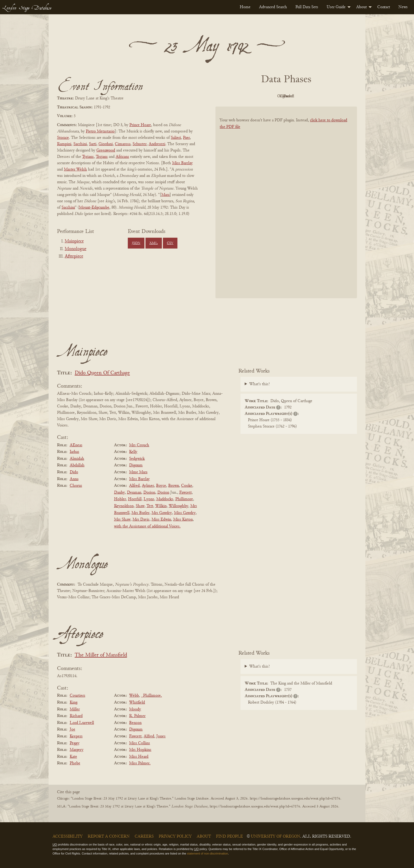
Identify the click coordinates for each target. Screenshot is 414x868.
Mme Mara (138, 472)
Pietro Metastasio (100, 131)
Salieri (176, 138)
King (74, 702)
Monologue (76, 249)
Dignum (136, 465)
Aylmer (148, 486)
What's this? (260, 384)
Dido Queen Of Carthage (102, 373)
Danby (119, 493)
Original (270, 96)
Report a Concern (109, 837)
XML (154, 243)
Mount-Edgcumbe (94, 208)
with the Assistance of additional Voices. (147, 526)
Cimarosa (123, 144)
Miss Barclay (182, 163)
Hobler (120, 499)
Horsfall (135, 499)
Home (245, 7)
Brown (174, 486)
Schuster (140, 144)
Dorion (149, 493)
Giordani (106, 144)
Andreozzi (157, 144)
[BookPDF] (286, 209)
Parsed (328, 96)
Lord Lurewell (82, 723)
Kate (73, 757)
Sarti (93, 144)
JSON (136, 243)
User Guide (336, 7)
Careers (144, 837)
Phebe (75, 763)
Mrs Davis (141, 520)
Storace (63, 138)
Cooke (187, 486)
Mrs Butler (140, 513)
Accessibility (68, 837)
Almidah (77, 459)
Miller (75, 709)
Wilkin (161, 506)
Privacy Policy (175, 837)
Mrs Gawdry (162, 513)
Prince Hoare (140, 125)
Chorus (76, 486)
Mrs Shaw (122, 520)
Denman (134, 493)
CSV (170, 243)
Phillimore (184, 499)
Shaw (140, 506)
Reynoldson (124, 506)
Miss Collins (140, 743)
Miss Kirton (183, 520)
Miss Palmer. (140, 763)
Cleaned (300, 96)
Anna (74, 479)
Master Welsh (75, 169)
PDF (241, 96)
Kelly (133, 452)
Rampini (64, 144)
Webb (134, 696)
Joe (72, 729)
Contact (384, 7)
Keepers (76, 736)
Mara (165, 195)
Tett (150, 506)
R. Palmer (137, 716)
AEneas (76, 445)
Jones (161, 736)
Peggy (75, 743)
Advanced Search (273, 7)
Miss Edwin (161, 520)
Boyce (161, 486)
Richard (76, 716)
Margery (77, 750)
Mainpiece (74, 241)
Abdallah (77, 465)
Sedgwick (137, 459)
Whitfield (137, 702)
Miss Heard (139, 757)
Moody (135, 709)
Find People (229, 837)
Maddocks (165, 499)
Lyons (149, 499)
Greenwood (106, 150)
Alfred (134, 486)
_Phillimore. (151, 696)
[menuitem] (245, 7)
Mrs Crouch (139, 445)
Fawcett (185, 493)
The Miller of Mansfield (101, 655)
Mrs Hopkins (140, 750)
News (403, 7)
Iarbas (74, 452)
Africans (122, 157)
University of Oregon (276, 837)
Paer (186, 138)
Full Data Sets (307, 7)
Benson (135, 723)
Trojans (102, 157)
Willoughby (178, 506)
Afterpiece (74, 256)
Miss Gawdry (185, 513)
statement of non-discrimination (207, 853)
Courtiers (77, 696)
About (361, 7)
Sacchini (80, 144)
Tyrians (88, 157)
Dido (74, 472)
